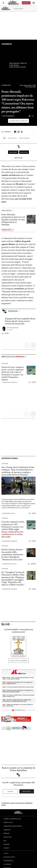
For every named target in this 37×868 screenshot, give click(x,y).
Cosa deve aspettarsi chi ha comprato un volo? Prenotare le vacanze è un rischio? (13, 525)
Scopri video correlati (18, 121)
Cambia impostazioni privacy (13, 826)
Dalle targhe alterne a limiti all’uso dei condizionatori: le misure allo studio (12, 533)
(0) (34, 116)
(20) (33, 564)
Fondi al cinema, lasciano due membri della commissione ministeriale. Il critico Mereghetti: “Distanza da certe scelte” (12, 554)
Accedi (10, 791)
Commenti (6, 132)
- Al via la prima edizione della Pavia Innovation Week (18, 687)
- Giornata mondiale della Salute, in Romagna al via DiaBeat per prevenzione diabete (18, 691)
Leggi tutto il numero (18, 661)
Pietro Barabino (8, 116)
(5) (34, 589)
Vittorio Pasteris (13, 328)
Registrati (27, 791)
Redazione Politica (9, 564)
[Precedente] (27, 345)
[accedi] (34, 3)
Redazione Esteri (8, 513)
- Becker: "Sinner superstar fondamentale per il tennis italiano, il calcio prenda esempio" (18, 678)
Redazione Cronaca (9, 382)
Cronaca (7, 44)
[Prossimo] (33, 345)
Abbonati (26, 3)
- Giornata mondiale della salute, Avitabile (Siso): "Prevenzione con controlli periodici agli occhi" (17, 701)
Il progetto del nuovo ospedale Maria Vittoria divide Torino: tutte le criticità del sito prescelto (20, 321)
